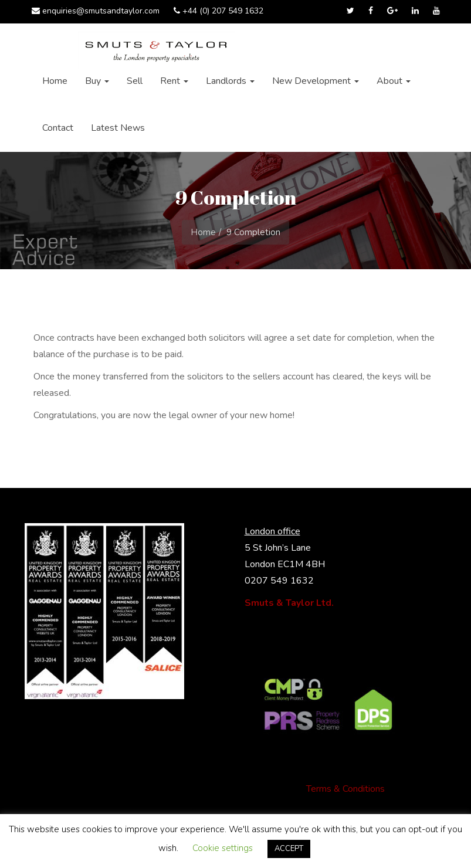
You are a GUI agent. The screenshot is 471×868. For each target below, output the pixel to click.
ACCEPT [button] (289, 849)
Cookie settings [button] (223, 848)
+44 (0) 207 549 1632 (218, 11)
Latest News (118, 128)
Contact (58, 128)
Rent (174, 81)
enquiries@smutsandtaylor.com (96, 11)
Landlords (230, 81)
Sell (135, 81)
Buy (97, 81)
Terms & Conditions (345, 789)
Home (55, 81)
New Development (316, 81)
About (394, 81)
